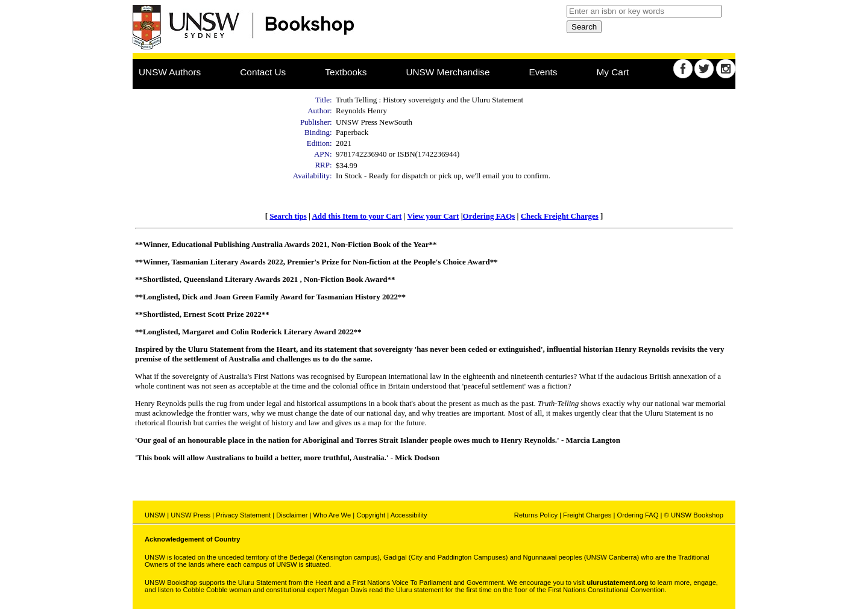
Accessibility (409, 515)
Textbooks (346, 72)
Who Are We (332, 515)
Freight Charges (587, 515)
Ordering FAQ (637, 515)
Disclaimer (292, 515)
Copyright (371, 515)
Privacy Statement (243, 515)
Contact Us (263, 72)
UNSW (155, 515)
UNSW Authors (170, 72)
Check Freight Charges (560, 216)
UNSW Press (190, 515)
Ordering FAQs (489, 216)
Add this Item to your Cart (357, 216)
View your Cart (433, 216)
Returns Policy (536, 515)
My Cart (613, 72)
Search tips (288, 216)
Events (543, 72)
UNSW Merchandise (448, 72)
